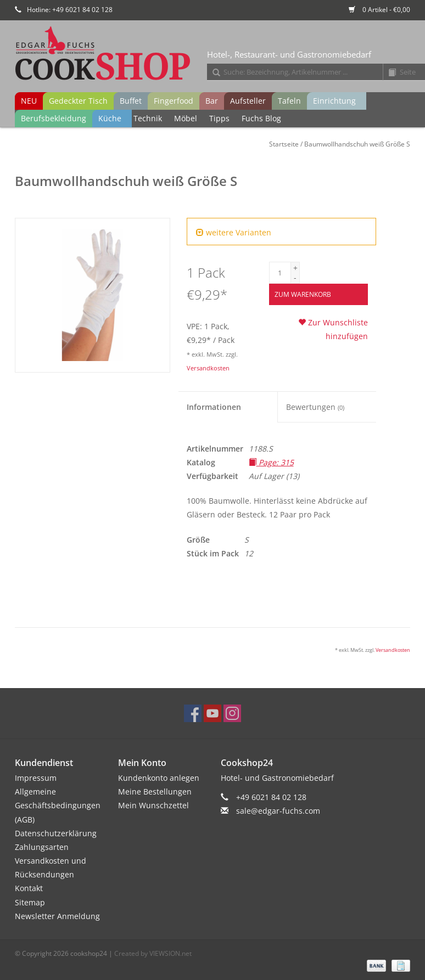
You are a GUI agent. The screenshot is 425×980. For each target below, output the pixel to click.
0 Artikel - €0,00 (379, 10)
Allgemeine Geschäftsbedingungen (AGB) (58, 805)
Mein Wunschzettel (153, 805)
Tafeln (289, 101)
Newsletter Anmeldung (57, 916)
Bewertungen (315, 407)
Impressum (36, 778)
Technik (148, 118)
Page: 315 (271, 462)
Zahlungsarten (42, 847)
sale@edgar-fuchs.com (278, 811)
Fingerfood (174, 101)
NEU (29, 101)
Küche (110, 118)
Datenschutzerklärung (56, 833)
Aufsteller (248, 101)
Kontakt (29, 888)
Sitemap (30, 902)
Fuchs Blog (261, 118)
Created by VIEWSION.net (153, 953)
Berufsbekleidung (54, 118)
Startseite (284, 144)
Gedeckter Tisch (78, 101)
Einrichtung (334, 101)
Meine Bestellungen (155, 792)
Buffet (131, 101)
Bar (212, 101)
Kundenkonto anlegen (159, 778)
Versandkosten (208, 368)
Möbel (186, 118)
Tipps (219, 118)
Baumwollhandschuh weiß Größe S (357, 144)
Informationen (214, 407)
